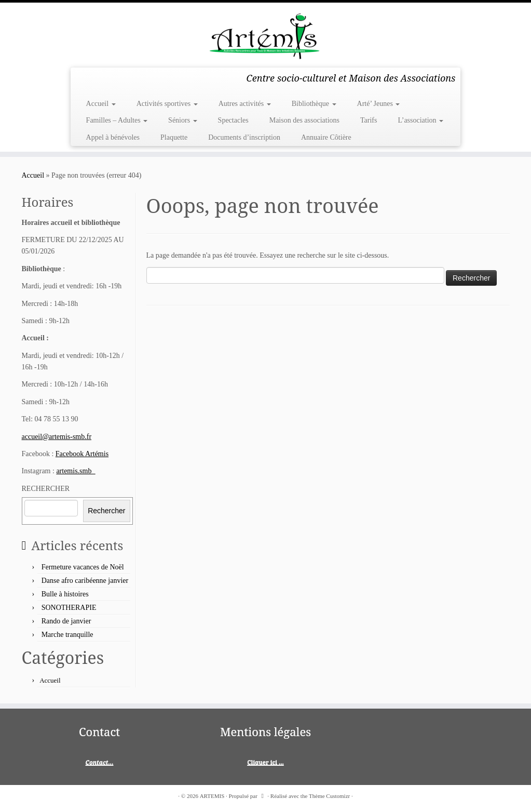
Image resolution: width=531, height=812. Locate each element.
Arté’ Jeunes (379, 104)
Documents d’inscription (244, 137)
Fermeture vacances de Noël (83, 567)
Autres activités (245, 104)
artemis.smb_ (76, 471)
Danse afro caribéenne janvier (85, 581)
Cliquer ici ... (265, 762)
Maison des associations (304, 120)
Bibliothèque (314, 104)
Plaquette (174, 137)
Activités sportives (167, 104)
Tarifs (369, 120)
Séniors (183, 120)
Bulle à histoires (65, 594)
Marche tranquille (67, 635)
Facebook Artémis (82, 454)
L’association (420, 120)
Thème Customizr (329, 796)
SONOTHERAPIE (69, 608)
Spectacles (233, 120)
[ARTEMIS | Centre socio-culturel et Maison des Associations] (265, 34)
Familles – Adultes (117, 120)
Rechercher (106, 511)
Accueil (101, 104)
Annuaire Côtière (326, 137)
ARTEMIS (212, 796)
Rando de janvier (66, 621)
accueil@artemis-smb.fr (57, 437)
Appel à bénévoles (113, 137)
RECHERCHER (46, 489)
